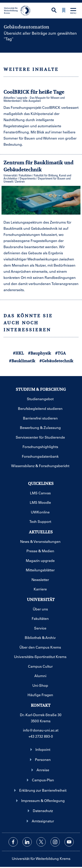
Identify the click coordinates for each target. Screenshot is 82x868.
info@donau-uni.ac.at (41, 730)
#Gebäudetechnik (56, 361)
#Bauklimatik (22, 361)
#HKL (18, 353)
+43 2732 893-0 (41, 736)
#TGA (60, 353)
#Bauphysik (39, 353)
